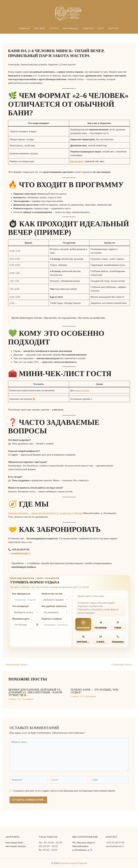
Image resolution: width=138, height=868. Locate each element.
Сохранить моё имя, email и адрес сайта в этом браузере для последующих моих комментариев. (64, 791)
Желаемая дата (21, 619)
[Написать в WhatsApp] (83, 624)
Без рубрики (28, 699)
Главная (24, 28)
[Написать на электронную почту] (101, 638)
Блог (101, 28)
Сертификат (71, 28)
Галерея (88, 28)
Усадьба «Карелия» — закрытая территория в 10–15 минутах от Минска (45, 513)
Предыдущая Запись (15, 664)
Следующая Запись (123, 664)
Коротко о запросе (52, 619)
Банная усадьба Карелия (74, 863)
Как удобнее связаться (54, 606)
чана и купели (82, 390)
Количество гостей (52, 594)
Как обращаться (21, 594)
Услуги (54, 28)
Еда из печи (77, 161)
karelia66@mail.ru (21, 553)
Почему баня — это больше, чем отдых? (95, 691)
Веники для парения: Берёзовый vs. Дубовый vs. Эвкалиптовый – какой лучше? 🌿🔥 (35, 692)
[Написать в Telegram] (101, 624)
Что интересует (21, 606)
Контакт (114, 28)
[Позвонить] (118, 638)
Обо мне (40, 28)
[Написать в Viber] (118, 624)
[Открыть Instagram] (83, 638)
